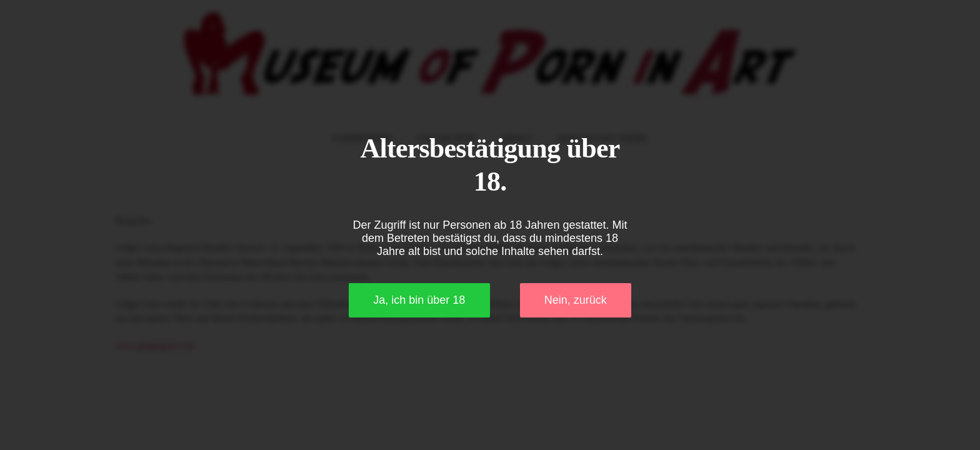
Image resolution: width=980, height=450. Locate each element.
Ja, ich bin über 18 (419, 300)
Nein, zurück (576, 300)
